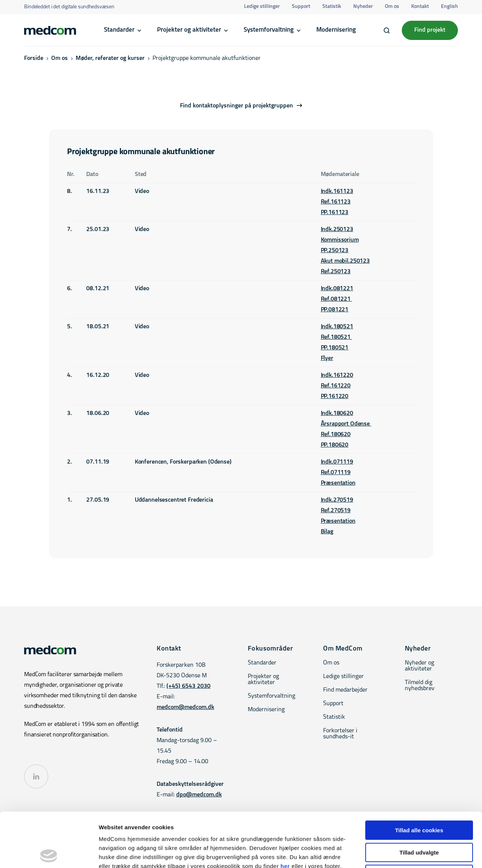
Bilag (327, 532)
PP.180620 (335, 445)
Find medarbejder (345, 690)
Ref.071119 (336, 473)
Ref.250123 (336, 272)
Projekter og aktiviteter (189, 30)
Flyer (327, 358)
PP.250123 (335, 251)
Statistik (332, 7)
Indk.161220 (337, 375)
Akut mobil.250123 (345, 261)
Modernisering (336, 30)
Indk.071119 (337, 462)
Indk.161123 (337, 191)
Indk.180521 (337, 327)
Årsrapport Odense (346, 424)
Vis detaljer (391, 853)
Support (301, 7)
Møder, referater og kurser (110, 58)
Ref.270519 (336, 511)
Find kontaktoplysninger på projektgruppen (236, 106)
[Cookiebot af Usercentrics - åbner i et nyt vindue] (49, 853)
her (285, 812)
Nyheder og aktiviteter (419, 666)
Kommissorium (340, 240)
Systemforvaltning (269, 30)
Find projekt (430, 30)
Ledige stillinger (262, 7)
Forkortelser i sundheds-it (340, 734)
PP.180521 (335, 348)
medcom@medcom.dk (185, 707)
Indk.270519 (337, 500)
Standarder (119, 30)
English (449, 7)
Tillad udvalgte (419, 798)
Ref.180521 (336, 337)
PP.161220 (335, 396)
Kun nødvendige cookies (419, 820)
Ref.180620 (336, 435)
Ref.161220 (336, 386)
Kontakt (420, 7)
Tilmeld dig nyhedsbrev (420, 686)
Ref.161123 (336, 202)
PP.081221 (335, 310)
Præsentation (338, 483)
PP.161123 (335, 213)
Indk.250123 (337, 230)
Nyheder (363, 7)
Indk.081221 (337, 289)
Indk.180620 (337, 413)
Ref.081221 (336, 299)
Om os (392, 7)
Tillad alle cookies (419, 776)
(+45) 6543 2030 (188, 686)
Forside (34, 58)
